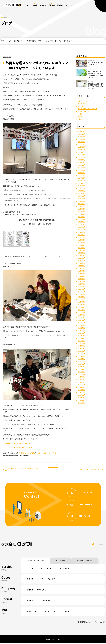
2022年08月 (82, 235)
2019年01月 (82, 346)
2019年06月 (82, 333)
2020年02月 (82, 312)
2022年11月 (82, 227)
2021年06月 (82, 271)
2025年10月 (82, 147)
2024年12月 (82, 173)
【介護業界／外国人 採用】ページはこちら (18, 443)
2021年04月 (82, 276)
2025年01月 (82, 170)
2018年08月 (82, 358)
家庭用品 (81, 106)
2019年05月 (82, 335)
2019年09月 (82, 325)
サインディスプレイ (46, 569)
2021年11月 (82, 258)
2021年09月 (82, 263)
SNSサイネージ (83, 101)
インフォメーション (50, 612)
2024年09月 (82, 180)
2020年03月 (82, 309)
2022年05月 (82, 242)
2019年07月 (82, 330)
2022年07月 (82, 237)
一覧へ (53, 470)
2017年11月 (82, 382)
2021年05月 (82, 273)
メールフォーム (81, 505)
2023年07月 (82, 206)
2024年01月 (82, 201)
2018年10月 (82, 353)
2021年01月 (82, 284)
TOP (27, 5)
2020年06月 (82, 302)
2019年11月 (82, 320)
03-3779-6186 (81, 493)
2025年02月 (82, 168)
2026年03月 (82, 134)
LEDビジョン (65, 569)
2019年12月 (82, 317)
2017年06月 (82, 395)
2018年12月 (82, 348)
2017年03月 (82, 402)
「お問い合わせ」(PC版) (26, 453)
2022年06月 (82, 240)
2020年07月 (82, 299)
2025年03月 (82, 165)
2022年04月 (82, 245)
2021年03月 (82, 278)
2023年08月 (82, 204)
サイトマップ (98, 623)
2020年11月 (82, 289)
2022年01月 (82, 253)
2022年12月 (82, 224)
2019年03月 (82, 340)
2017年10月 (82, 384)
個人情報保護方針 (83, 623)
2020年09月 (82, 294)
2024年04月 (82, 193)
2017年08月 (82, 389)
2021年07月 (82, 268)
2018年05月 (82, 366)
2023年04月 (82, 214)
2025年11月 (82, 144)
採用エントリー (81, 517)
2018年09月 (82, 356)
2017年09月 (82, 387)
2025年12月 (82, 142)
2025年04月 (82, 162)
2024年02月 (82, 198)
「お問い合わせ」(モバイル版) (46, 453)
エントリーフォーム (44, 601)
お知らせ (81, 119)
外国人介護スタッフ (19, 41)
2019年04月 (82, 338)
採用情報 (60, 5)
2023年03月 (82, 216)
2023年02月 (82, 219)
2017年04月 (82, 400)
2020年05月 (82, 304)
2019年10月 (82, 322)
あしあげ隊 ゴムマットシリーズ (89, 109)
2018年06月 (82, 364)
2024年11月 (82, 175)
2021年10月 (82, 260)
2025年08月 (82, 152)
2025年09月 (82, 149)
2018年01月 (82, 376)
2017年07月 (82, 392)
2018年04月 (82, 369)
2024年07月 (82, 186)
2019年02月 (82, 343)
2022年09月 (82, 232)
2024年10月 (82, 178)
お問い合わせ (42, 590)
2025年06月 (82, 157)
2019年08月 (82, 327)
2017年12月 (82, 379)
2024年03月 (82, 196)
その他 (80, 116)
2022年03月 (82, 247)
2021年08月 (82, 266)
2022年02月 (82, 250)
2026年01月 (82, 139)
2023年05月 (82, 211)
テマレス (30, 569)
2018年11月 (82, 351)
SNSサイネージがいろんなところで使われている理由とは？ (20, 470)
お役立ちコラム (32, 612)
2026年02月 (82, 137)
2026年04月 (82, 131)
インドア (40, 580)
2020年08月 (82, 296)
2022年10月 (82, 229)
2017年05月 (82, 397)
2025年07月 (82, 155)
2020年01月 (82, 315)
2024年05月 (82, 191)
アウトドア (51, 580)
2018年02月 (82, 374)
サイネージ (82, 104)
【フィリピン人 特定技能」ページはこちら (18, 447)
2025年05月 (82, 160)
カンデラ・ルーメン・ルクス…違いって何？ (87, 470)
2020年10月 (82, 291)
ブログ (9, 41)
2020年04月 (82, 307)
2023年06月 (82, 209)
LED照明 (81, 114)
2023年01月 (82, 222)
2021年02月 (82, 281)
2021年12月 (82, 255)
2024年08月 (82, 183)
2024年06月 (82, 188)
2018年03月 (82, 371)
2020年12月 (82, 286)
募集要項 (30, 601)
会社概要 (30, 590)
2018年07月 (82, 361)
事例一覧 (30, 580)
